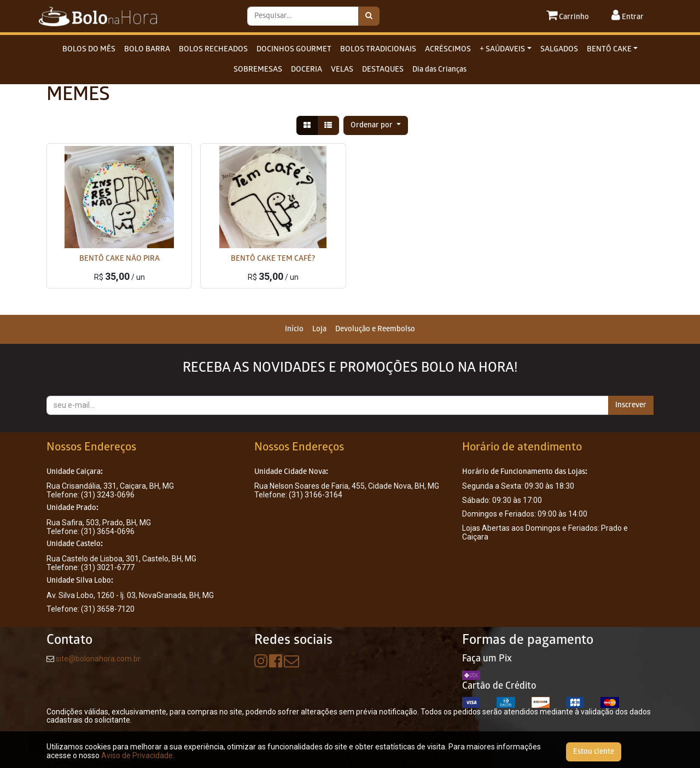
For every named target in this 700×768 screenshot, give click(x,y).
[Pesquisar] (369, 16)
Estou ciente (594, 752)
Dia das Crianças (439, 70)
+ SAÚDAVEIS (502, 49)
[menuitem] (294, 329)
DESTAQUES (383, 70)
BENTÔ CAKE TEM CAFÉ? (273, 259)
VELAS (342, 70)
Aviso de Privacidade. (138, 755)
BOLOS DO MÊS (89, 49)
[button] (376, 125)
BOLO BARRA (147, 49)
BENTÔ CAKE (609, 49)
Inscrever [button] (631, 405)
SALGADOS (559, 49)
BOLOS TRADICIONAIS (378, 49)
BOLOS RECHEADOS (213, 49)
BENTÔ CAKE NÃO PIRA (119, 259)
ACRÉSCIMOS (448, 49)
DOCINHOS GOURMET (294, 49)
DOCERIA (307, 70)
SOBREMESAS (258, 70)
